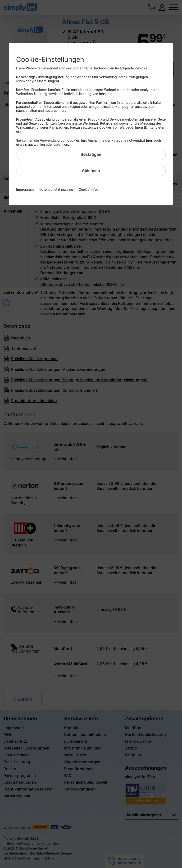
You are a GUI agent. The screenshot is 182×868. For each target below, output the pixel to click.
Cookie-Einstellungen (50, 59)
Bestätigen (91, 154)
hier (149, 140)
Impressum (25, 189)
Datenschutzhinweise (56, 189)
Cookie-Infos (89, 189)
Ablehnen (91, 170)
